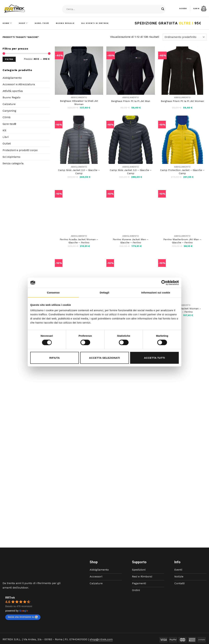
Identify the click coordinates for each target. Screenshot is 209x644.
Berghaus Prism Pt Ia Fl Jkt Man (131, 101)
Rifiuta (55, 358)
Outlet (7, 143)
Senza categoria (13, 163)
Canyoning (9, 111)
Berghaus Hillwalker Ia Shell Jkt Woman (79, 103)
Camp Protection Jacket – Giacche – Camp (182, 172)
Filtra (9, 59)
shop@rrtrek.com (101, 484)
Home (7, 23)
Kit (4, 130)
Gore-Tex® (42, 23)
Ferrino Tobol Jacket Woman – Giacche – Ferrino (182, 310)
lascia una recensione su (23, 462)
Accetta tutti (154, 358)
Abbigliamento (12, 78)
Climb (6, 117)
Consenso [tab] (53, 293)
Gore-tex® (9, 124)
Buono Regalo (65, 23)
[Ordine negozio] (184, 37)
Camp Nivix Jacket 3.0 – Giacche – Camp (131, 172)
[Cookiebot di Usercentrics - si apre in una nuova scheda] (164, 283)
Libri (6, 137)
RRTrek (10, 442)
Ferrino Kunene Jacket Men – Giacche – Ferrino (131, 241)
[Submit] (163, 9)
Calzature (9, 104)
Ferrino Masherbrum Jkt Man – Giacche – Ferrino (182, 241)
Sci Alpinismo (11, 157)
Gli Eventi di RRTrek (95, 23)
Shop (23, 23)
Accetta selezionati (105, 358)
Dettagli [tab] (104, 293)
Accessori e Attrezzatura (19, 84)
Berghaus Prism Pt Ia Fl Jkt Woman (182, 101)
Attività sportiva (13, 91)
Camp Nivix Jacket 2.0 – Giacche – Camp (79, 172)
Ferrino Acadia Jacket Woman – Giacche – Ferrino (79, 241)
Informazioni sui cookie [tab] (156, 293)
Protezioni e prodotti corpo (20, 150)
